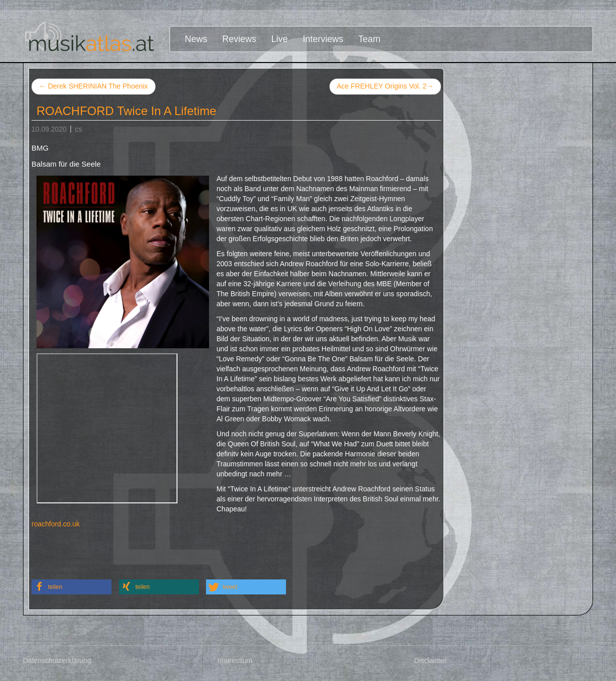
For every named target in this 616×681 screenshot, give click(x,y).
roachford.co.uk (56, 524)
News (196, 39)
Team (369, 39)
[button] (71, 587)
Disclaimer (430, 660)
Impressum (235, 660)
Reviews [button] (239, 39)
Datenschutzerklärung (57, 660)
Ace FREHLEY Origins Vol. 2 (385, 87)
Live (280, 39)
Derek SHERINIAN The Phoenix (93, 86)
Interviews (323, 39)
